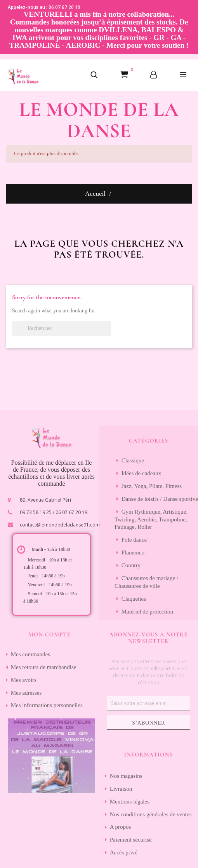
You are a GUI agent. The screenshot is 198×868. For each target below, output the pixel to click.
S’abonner (148, 723)
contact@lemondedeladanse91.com (60, 525)
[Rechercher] (62, 329)
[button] (94, 75)
